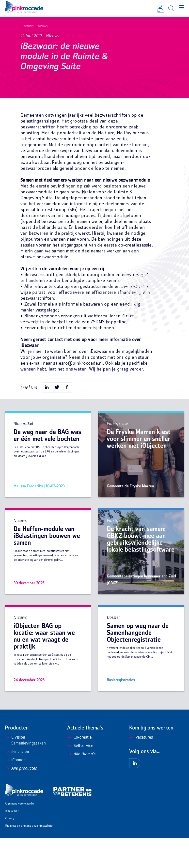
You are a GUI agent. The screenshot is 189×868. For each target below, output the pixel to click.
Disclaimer (12, 841)
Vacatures (141, 767)
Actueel (28, 27)
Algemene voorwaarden (20, 834)
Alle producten (21, 798)
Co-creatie (79, 767)
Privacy (9, 848)
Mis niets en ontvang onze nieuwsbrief (29, 856)
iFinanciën (17, 782)
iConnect (16, 790)
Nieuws (42, 27)
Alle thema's (81, 784)
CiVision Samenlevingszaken (25, 770)
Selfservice (80, 776)
